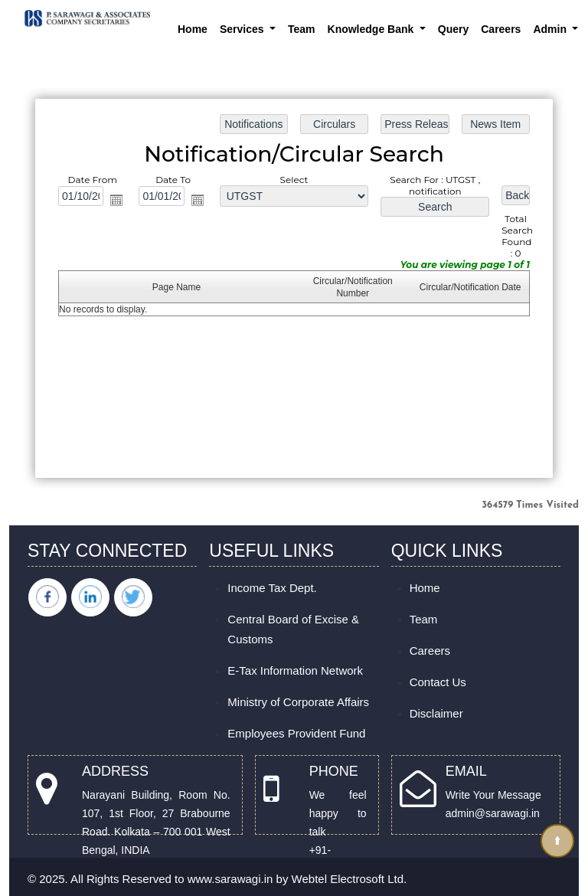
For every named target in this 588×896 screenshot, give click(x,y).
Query (453, 29)
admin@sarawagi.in (493, 813)
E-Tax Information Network (295, 670)
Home (193, 29)
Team (302, 29)
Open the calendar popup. (118, 201)
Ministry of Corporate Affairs (298, 702)
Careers (501, 29)
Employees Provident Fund (296, 733)
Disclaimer (436, 713)
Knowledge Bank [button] (372, 29)
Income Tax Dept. (272, 588)
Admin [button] (551, 29)
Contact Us (438, 682)
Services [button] (243, 29)
